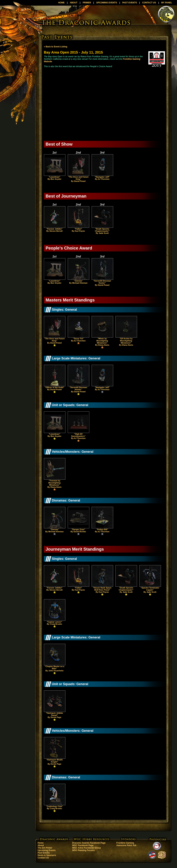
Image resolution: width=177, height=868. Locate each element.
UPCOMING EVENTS (107, 3)
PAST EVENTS (130, 3)
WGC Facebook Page (83, 845)
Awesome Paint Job (126, 845)
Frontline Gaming (125, 843)
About (41, 845)
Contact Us (43, 858)
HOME (61, 3)
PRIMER (87, 3)
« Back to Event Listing (56, 47)
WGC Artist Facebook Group (86, 848)
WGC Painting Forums (83, 850)
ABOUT (74, 3)
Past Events (44, 853)
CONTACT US (149, 3)
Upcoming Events (47, 850)
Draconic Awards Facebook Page (89, 843)
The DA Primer (45, 848)
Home (41, 843)
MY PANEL (167, 3)
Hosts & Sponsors (47, 855)
